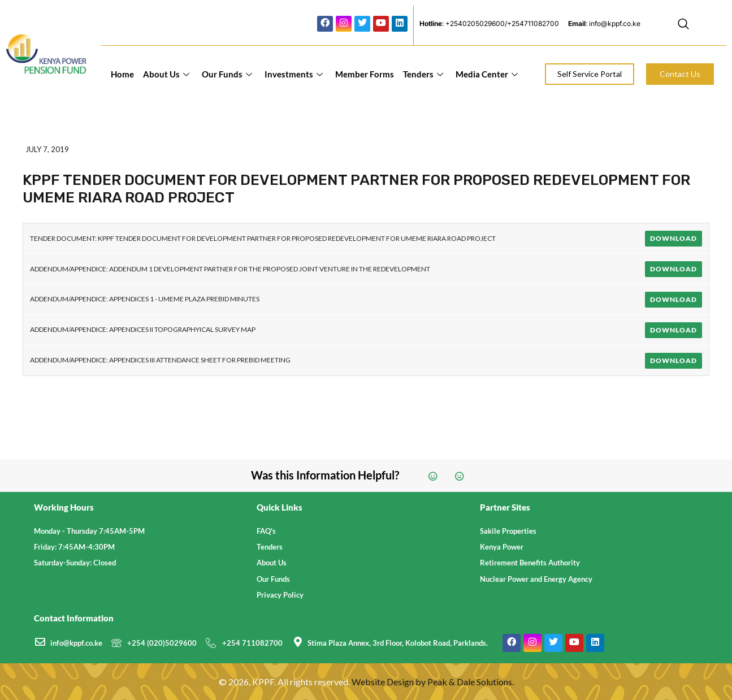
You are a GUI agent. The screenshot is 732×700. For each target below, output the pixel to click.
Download (673, 238)
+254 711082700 (252, 643)
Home (122, 74)
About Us (166, 74)
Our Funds (227, 74)
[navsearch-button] (683, 25)
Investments (294, 74)
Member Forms (365, 74)
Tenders (423, 74)
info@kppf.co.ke (76, 643)
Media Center (487, 74)
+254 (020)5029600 (162, 643)
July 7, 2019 (47, 149)
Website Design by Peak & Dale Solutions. (433, 682)
